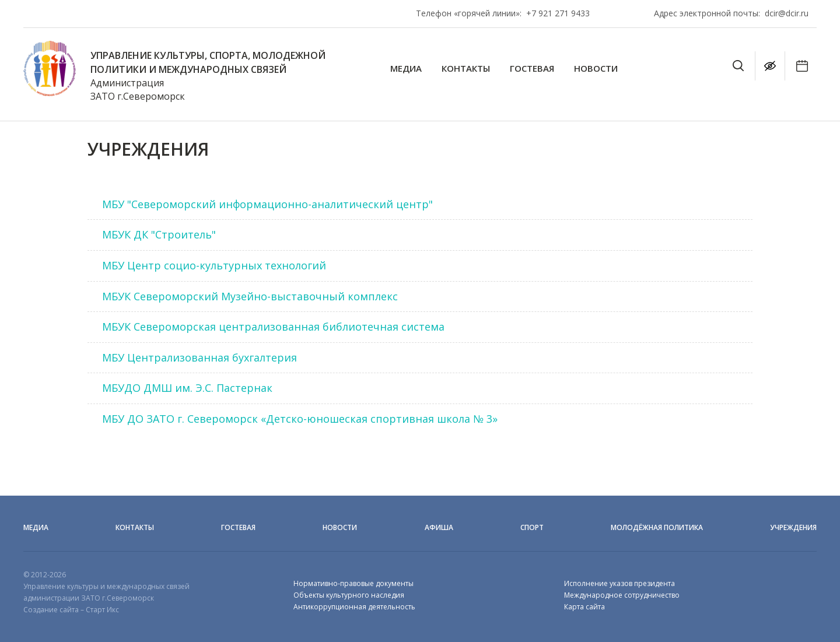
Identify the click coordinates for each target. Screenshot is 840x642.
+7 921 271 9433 (558, 13)
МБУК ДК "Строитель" (159, 234)
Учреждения (793, 527)
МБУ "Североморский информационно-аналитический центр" (267, 204)
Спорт (532, 527)
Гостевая (532, 69)
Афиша (439, 527)
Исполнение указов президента (619, 583)
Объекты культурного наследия (349, 595)
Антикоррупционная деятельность (354, 607)
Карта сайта (584, 607)
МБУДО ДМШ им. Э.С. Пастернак (187, 388)
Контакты (466, 69)
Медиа (406, 69)
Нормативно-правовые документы (353, 583)
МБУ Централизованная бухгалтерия (199, 357)
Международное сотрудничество (622, 595)
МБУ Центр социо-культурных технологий (214, 265)
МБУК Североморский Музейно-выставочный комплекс (250, 296)
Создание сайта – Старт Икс (71, 610)
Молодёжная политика (657, 527)
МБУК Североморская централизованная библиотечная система (273, 327)
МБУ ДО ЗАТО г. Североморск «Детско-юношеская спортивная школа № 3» (300, 419)
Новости (596, 69)
